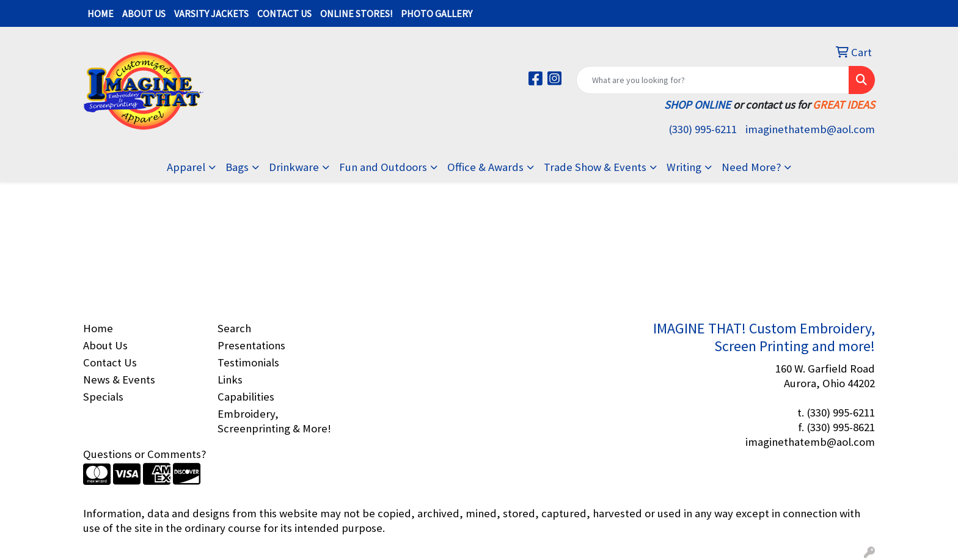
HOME (101, 13)
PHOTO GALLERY (437, 13)
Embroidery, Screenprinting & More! (274, 421)
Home (98, 328)
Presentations (251, 345)
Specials (103, 397)
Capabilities (246, 397)
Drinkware (294, 167)
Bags (237, 167)
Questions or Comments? (144, 454)
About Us (105, 345)
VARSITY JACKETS (211, 13)
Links (230, 380)
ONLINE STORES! (356, 13)
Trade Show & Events (595, 167)
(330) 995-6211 (703, 129)
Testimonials (248, 362)
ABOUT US (144, 13)
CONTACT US (284, 13)
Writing (684, 167)
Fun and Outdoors (383, 167)
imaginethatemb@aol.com (810, 129)
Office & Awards (485, 167)
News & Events (119, 380)
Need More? (751, 167)
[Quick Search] (713, 80)
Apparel (186, 167)
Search (234, 328)
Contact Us (110, 362)
